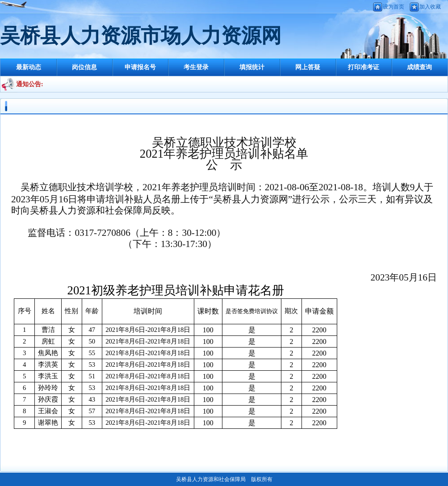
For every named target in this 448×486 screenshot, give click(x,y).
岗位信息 (84, 67)
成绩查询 (419, 67)
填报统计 (252, 67)
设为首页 (394, 7)
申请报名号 (140, 67)
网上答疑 (308, 67)
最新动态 (29, 67)
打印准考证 (364, 67)
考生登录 (196, 67)
